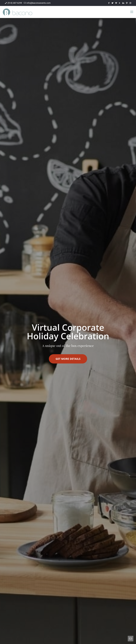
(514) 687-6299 (15, 3)
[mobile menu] (132, 12)
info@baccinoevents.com (39, 3)
